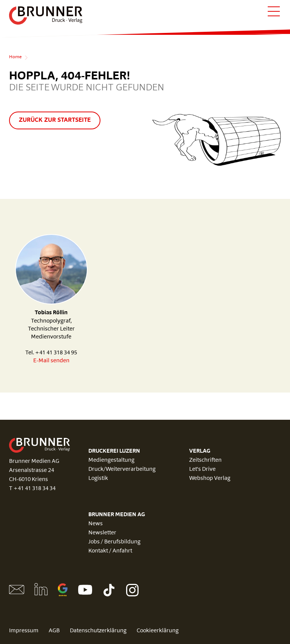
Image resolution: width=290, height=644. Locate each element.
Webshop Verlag (210, 479)
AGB (54, 631)
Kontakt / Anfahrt (110, 551)
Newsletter (102, 533)
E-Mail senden (51, 361)
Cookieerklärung (158, 631)
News (96, 524)
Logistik (98, 479)
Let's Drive (202, 469)
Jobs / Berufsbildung (114, 542)
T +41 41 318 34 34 (32, 489)
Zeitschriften (205, 460)
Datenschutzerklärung (98, 631)
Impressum (24, 631)
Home (15, 57)
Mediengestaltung (111, 460)
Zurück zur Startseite (55, 120)
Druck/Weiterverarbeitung (122, 469)
